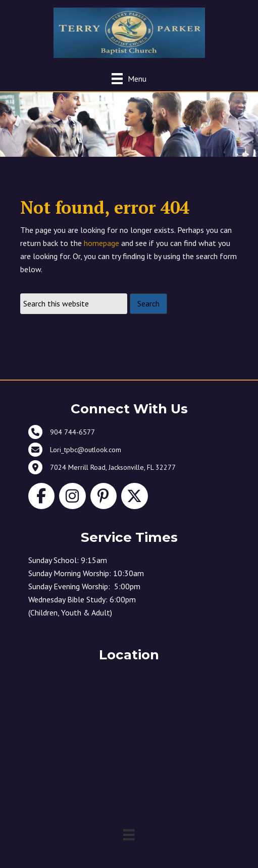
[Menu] (129, 78)
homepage (101, 243)
